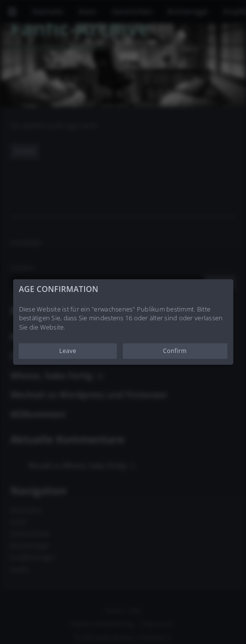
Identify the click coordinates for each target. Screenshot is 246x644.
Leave (68, 351)
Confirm (175, 351)
